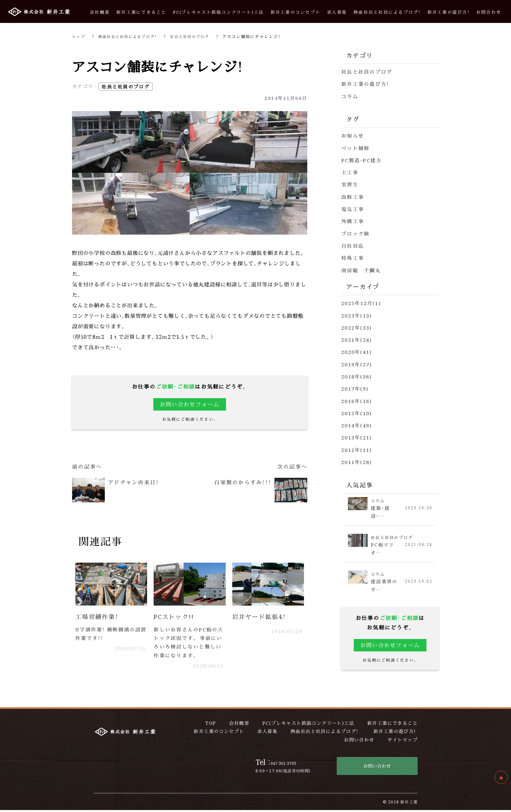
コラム (350, 96)
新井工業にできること (141, 12)
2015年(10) (357, 411)
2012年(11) (357, 447)
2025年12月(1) (361, 302)
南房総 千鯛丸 (361, 269)
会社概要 (100, 12)
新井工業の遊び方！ (365, 84)
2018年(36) (357, 374)
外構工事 (353, 220)
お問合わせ (489, 12)
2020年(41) (357, 350)
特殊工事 (353, 256)
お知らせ (353, 135)
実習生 (350, 184)
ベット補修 (355, 147)
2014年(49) (357, 423)
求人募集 (337, 12)
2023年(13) (357, 314)
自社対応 (353, 244)
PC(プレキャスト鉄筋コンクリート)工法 (218, 12)
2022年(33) (357, 326)
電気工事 (353, 208)
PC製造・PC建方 (361, 159)
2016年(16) (357, 399)
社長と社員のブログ (196, 36)
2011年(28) (357, 459)
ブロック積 (355, 232)
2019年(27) (357, 362)
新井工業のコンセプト (296, 12)
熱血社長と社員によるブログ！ (131, 36)
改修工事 (353, 196)
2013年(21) (357, 435)
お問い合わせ (377, 768)
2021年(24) (357, 338)
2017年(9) (355, 387)
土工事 (350, 172)
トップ (79, 36)
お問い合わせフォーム (190, 404)
